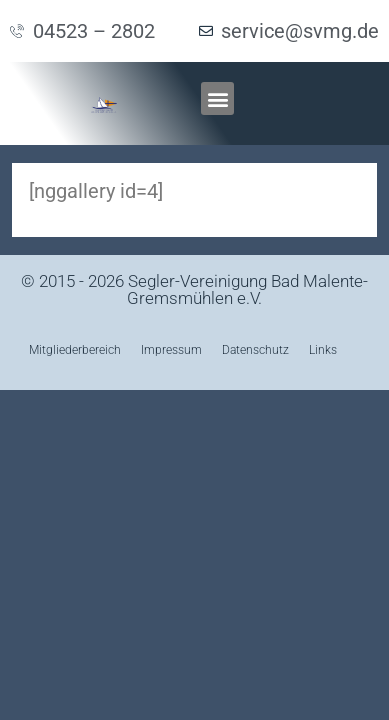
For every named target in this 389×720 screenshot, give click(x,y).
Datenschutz (255, 350)
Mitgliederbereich (75, 350)
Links (323, 350)
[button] (217, 98)
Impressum (171, 350)
